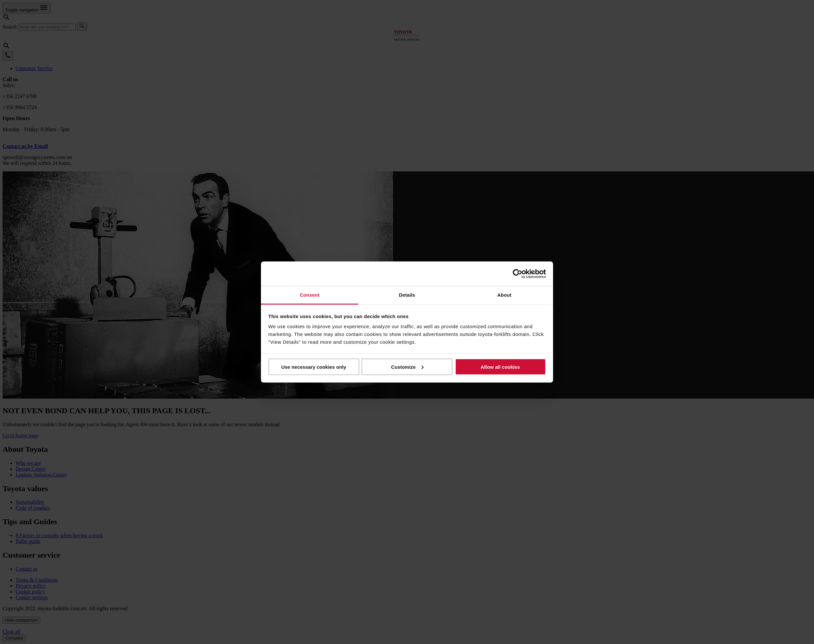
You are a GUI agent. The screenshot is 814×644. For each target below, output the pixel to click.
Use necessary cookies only (314, 367)
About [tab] (504, 295)
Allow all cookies (500, 367)
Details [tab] (407, 295)
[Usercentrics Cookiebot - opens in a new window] (518, 274)
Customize (407, 367)
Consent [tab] (310, 295)
